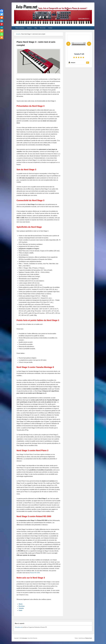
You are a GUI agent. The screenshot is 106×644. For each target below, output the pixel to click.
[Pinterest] (2, 24)
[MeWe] (2, 27)
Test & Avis (43, 28)
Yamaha (21, 608)
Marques (29, 28)
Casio (20, 610)
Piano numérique (20, 28)
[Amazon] (79, 63)
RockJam (22, 606)
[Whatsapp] (2, 34)
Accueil (18, 34)
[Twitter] (2, 14)
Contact (50, 28)
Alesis (21, 604)
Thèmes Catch (89, 638)
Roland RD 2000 (35, 573)
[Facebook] (2, 11)
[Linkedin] (2, 21)
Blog (36, 28)
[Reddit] (2, 18)
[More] (2, 37)
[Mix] (2, 31)
